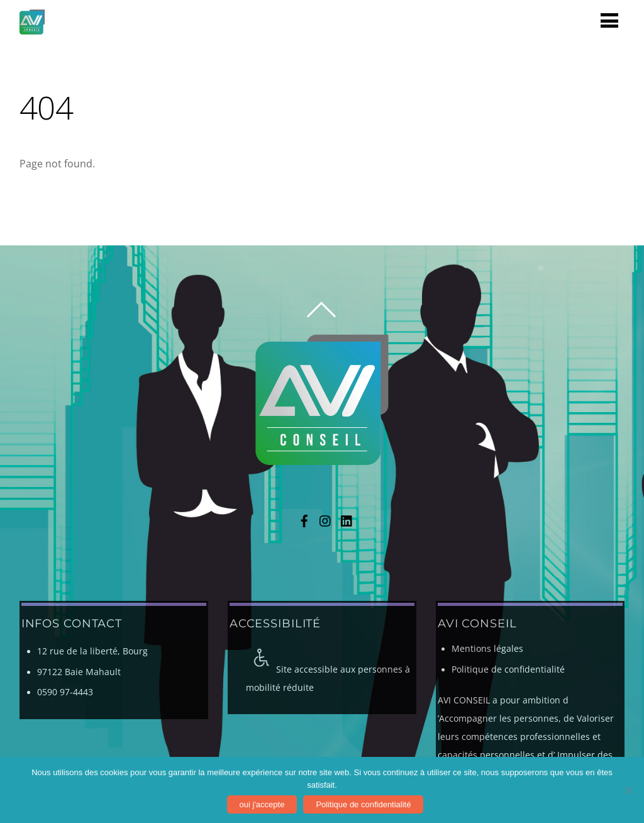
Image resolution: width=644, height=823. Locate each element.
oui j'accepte (262, 804)
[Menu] (609, 20)
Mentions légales (487, 649)
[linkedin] (347, 519)
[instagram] (326, 519)
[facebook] (304, 519)
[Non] (628, 790)
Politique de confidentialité (508, 669)
